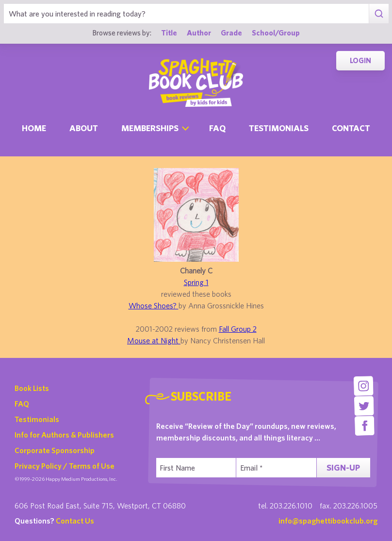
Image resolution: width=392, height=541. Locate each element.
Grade (231, 33)
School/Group (276, 33)
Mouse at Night (154, 340)
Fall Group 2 (238, 329)
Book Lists (32, 388)
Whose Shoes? (154, 305)
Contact (351, 128)
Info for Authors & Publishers (64, 435)
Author (199, 33)
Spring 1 (196, 282)
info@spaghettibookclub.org (328, 521)
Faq (217, 128)
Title (169, 33)
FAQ (22, 404)
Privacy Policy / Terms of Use (65, 466)
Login (360, 60)
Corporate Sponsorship (55, 450)
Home (34, 128)
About (84, 128)
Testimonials (279, 128)
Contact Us (75, 521)
